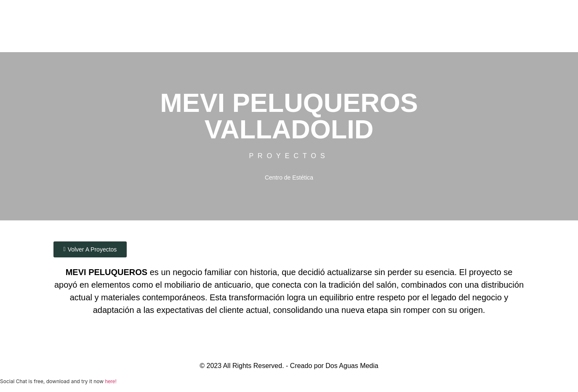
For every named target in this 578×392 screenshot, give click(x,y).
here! (111, 382)
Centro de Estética (289, 176)
